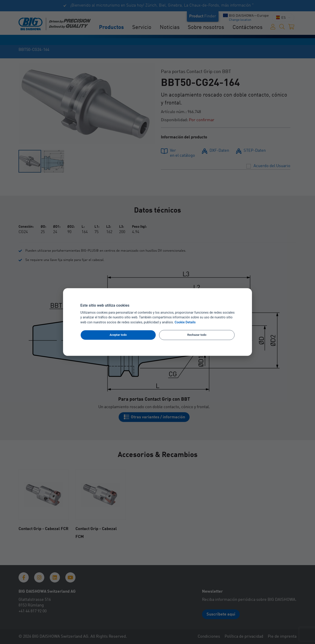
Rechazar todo (197, 335)
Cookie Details (185, 323)
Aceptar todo (118, 335)
